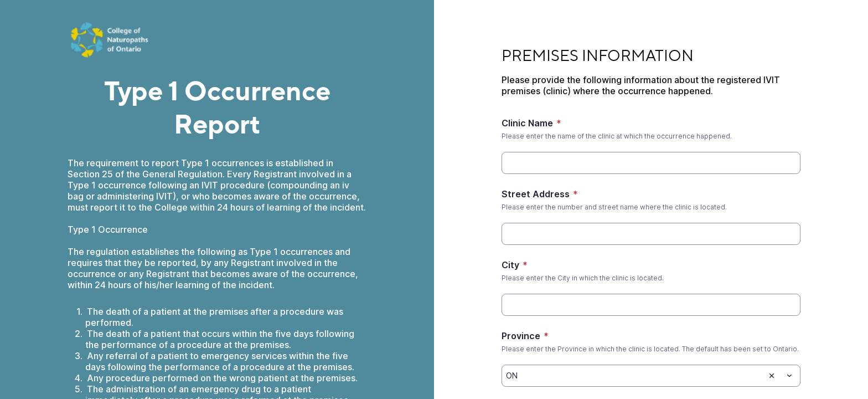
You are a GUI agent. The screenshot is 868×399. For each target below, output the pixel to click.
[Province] (633, 376)
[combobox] (651, 376)
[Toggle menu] (789, 376)
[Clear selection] (772, 376)
